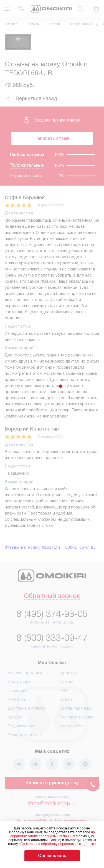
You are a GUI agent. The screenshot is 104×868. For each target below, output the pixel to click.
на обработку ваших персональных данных (53, 834)
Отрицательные (26, 176)
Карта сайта (72, 726)
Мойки (55, 24)
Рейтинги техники (76, 717)
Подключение (21, 726)
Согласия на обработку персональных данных (57, 844)
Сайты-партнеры (76, 708)
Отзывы (34, 24)
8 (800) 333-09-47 (52, 638)
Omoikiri (11, 24)
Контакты (17, 699)
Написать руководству (52, 783)
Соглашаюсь (52, 856)
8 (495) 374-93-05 (52, 614)
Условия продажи (25, 673)
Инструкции (19, 682)
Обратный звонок (52, 596)
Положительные (27, 165)
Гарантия (68, 673)
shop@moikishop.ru (52, 803)
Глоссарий (18, 690)
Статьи (67, 682)
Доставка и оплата (26, 708)
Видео (66, 699)
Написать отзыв (52, 138)
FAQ (63, 690)
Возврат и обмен (24, 735)
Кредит (15, 717)
